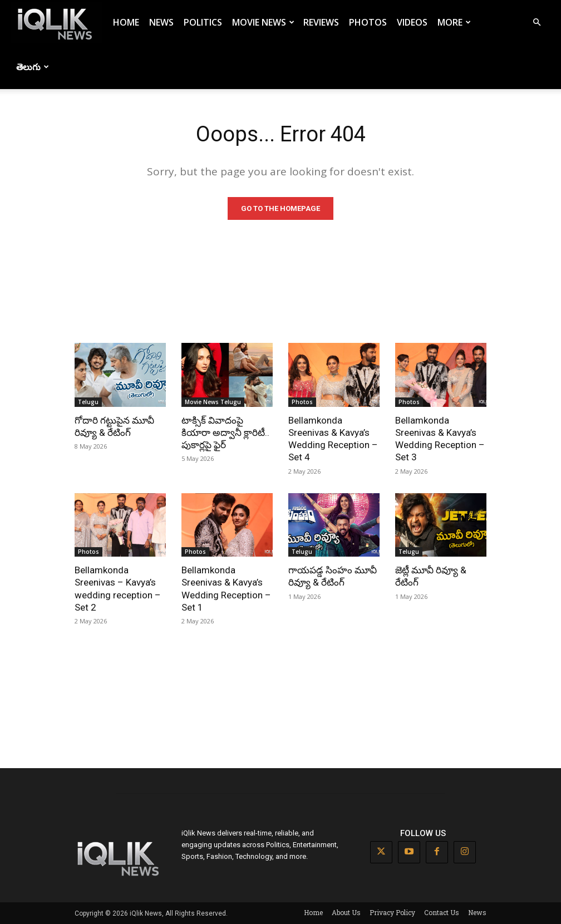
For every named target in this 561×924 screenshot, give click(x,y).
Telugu (88, 402)
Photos (368, 22)
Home (126, 22)
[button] (537, 23)
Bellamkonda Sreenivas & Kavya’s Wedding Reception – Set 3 (440, 439)
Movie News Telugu (213, 402)
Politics (203, 22)
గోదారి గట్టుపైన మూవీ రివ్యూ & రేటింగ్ (114, 426)
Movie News (263, 22)
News (161, 22)
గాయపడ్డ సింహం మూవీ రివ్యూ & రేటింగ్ (333, 576)
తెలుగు (33, 67)
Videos (412, 22)
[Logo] (57, 23)
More (454, 22)
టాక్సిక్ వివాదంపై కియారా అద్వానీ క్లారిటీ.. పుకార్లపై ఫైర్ (225, 432)
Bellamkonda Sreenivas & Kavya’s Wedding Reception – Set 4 (333, 439)
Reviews (321, 22)
